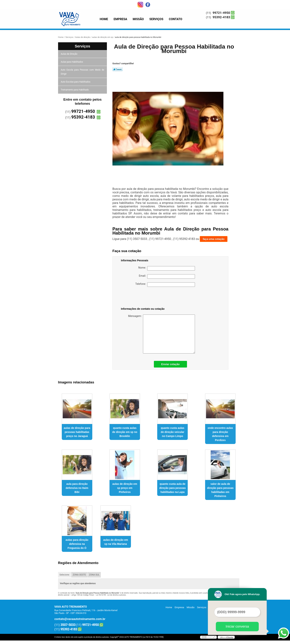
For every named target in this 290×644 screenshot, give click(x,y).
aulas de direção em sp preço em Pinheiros (125, 488)
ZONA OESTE (79, 575)
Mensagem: (162, 334)
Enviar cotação (171, 364)
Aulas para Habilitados (72, 62)
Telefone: (165, 285)
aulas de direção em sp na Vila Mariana (116, 542)
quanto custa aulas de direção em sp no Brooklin (125, 432)
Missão (138, 19)
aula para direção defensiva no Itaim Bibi (77, 488)
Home (104, 19)
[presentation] (144, 298)
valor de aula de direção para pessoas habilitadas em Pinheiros (220, 490)
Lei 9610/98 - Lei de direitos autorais (111, 595)
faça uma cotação (214, 239)
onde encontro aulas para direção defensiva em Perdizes (220, 434)
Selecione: (65, 575)
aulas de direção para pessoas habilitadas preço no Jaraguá (77, 432)
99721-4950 (221, 13)
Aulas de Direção (69, 54)
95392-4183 (221, 17)
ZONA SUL (94, 575)
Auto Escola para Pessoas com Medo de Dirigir (83, 72)
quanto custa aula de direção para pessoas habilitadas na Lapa (172, 488)
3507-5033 (68, 625)
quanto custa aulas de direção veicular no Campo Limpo (172, 432)
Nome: (167, 268)
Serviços (156, 19)
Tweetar (118, 69)
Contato (176, 19)
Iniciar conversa (237, 626)
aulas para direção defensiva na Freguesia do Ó (77, 544)
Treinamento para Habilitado (75, 90)
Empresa (120, 19)
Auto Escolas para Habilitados (76, 82)
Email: (167, 276)
